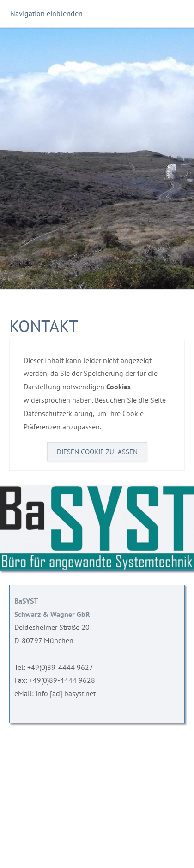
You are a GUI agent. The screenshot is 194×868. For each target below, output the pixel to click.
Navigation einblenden (46, 13)
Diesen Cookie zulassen (97, 452)
